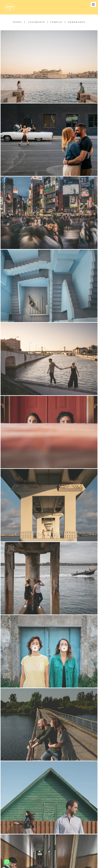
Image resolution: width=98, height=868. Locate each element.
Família (56, 22)
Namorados (77, 22)
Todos (17, 22)
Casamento (36, 22)
